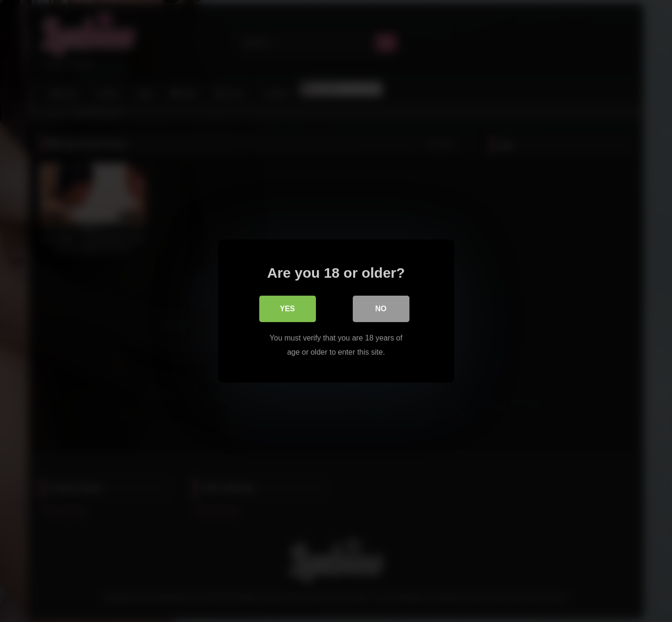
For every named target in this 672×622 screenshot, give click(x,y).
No (381, 309)
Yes (287, 309)
